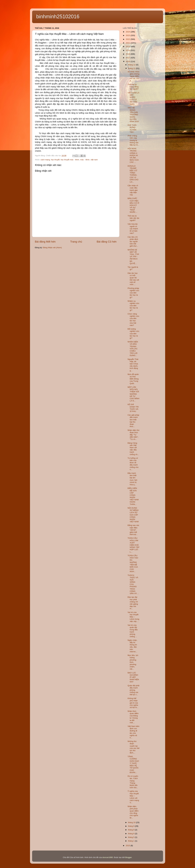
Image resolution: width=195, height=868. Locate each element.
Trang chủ (76, 242)
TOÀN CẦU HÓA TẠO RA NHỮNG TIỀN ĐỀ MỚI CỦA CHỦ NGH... (133, 564)
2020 (128, 47)
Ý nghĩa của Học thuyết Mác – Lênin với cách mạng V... (133, 797)
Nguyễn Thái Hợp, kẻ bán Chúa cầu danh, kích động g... (133, 365)
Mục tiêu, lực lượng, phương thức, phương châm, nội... (133, 662)
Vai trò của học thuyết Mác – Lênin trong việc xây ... (133, 617)
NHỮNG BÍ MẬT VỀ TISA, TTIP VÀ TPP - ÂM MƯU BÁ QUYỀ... (133, 257)
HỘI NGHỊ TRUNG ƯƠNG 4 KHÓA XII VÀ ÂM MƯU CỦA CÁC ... (133, 155)
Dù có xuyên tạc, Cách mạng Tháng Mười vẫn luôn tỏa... (133, 782)
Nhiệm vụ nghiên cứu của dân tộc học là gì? (133, 306)
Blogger (128, 857)
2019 (128, 50)
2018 (128, 54)
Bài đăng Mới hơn (45, 242)
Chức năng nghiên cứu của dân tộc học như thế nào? (133, 320)
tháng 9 (132, 826)
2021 (128, 43)
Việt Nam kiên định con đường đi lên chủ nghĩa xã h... (133, 732)
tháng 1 (132, 841)
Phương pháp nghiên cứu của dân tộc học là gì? (133, 293)
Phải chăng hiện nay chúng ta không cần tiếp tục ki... (133, 140)
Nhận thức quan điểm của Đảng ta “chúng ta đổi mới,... (133, 717)
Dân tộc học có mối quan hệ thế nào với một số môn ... (133, 279)
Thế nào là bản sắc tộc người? (133, 218)
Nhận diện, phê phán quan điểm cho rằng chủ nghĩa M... (133, 812)
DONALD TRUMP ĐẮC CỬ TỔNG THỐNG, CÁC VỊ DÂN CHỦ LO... (133, 174)
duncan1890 (108, 857)
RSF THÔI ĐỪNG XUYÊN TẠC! (132, 129)
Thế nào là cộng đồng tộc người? (133, 87)
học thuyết (55, 160)
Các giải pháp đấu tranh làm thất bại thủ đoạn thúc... (133, 421)
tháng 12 (132, 65)
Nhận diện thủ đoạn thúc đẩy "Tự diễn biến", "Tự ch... (133, 435)
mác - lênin (85, 160)
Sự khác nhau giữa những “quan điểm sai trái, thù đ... (133, 76)
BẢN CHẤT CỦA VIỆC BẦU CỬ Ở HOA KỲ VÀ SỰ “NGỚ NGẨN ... (133, 205)
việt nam (94, 160)
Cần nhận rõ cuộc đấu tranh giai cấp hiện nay (133, 190)
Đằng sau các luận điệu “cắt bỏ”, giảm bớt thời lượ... (133, 530)
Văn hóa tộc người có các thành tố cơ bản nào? (133, 229)
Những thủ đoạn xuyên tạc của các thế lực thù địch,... (133, 747)
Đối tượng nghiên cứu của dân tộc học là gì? (133, 334)
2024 (128, 32)
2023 (128, 35)
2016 (128, 61)
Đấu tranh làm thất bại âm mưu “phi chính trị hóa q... (132, 479)
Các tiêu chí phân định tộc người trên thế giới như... (133, 242)
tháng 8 (132, 830)
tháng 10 (132, 822)
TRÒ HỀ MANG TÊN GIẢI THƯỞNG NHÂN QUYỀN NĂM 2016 (133, 115)
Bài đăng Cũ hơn (107, 242)
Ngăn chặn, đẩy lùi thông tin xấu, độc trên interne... (132, 646)
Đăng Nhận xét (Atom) (52, 248)
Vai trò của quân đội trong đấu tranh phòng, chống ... (133, 631)
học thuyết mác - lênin (70, 160)
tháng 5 (132, 837)
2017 (128, 58)
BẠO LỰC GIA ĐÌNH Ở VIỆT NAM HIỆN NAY (133, 677)
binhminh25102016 (58, 17)
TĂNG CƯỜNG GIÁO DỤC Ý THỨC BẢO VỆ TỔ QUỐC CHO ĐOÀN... (133, 764)
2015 (128, 846)
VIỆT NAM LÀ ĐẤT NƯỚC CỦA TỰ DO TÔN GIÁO (133, 98)
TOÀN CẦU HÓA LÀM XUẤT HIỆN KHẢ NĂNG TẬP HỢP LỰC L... (133, 545)
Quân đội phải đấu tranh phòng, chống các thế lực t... (133, 690)
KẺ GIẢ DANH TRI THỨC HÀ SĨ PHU (133, 408)
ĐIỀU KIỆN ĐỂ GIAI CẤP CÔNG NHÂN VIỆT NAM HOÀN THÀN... (133, 496)
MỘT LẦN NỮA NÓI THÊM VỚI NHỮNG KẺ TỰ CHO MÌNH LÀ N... (133, 394)
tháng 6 (132, 834)
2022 (128, 39)
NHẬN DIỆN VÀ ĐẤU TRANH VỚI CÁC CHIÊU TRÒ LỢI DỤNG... (133, 349)
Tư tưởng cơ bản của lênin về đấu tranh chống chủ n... (133, 464)
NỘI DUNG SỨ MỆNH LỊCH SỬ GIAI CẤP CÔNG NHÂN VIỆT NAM (133, 515)
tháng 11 (132, 68)
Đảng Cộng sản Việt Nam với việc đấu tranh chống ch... (133, 449)
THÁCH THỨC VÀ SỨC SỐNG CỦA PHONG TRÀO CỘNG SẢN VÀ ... (133, 584)
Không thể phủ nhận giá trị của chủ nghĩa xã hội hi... (133, 703)
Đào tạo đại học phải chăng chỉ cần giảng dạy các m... (133, 603)
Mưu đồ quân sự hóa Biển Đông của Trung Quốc (133, 379)
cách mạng (45, 160)
